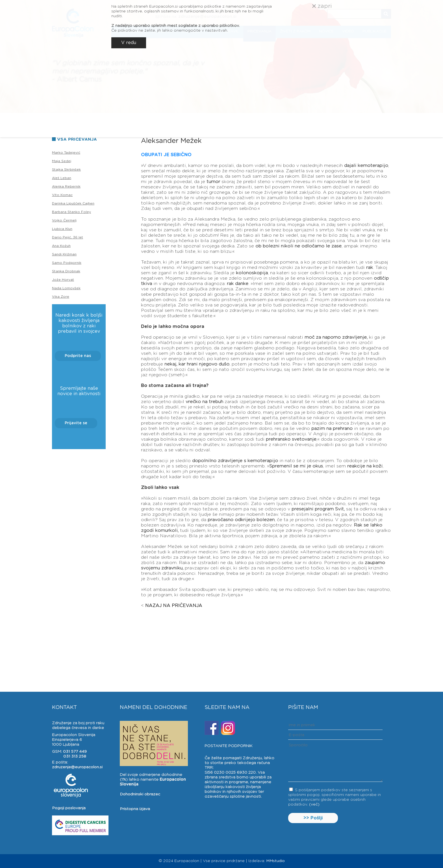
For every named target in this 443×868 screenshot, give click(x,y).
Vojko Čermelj (64, 220)
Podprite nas (78, 356)
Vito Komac (62, 195)
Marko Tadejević (66, 153)
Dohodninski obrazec (140, 794)
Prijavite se (76, 423)
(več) (314, 804)
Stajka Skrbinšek (66, 169)
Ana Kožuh (61, 246)
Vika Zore (61, 297)
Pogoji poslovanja (69, 808)
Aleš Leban (62, 178)
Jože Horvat (63, 280)
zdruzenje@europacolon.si (77, 767)
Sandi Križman (64, 254)
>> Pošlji (313, 818)
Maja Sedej (62, 161)
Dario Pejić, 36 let (68, 237)
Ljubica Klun (62, 229)
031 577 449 (75, 752)
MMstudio (275, 861)
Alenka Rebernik (66, 186)
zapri (322, 6)
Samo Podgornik (67, 263)
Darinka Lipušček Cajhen (73, 203)
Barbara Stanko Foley (71, 212)
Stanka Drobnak (66, 271)
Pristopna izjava (135, 809)
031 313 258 (75, 756)
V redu (129, 43)
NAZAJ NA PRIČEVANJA (174, 606)
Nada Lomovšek (66, 288)
